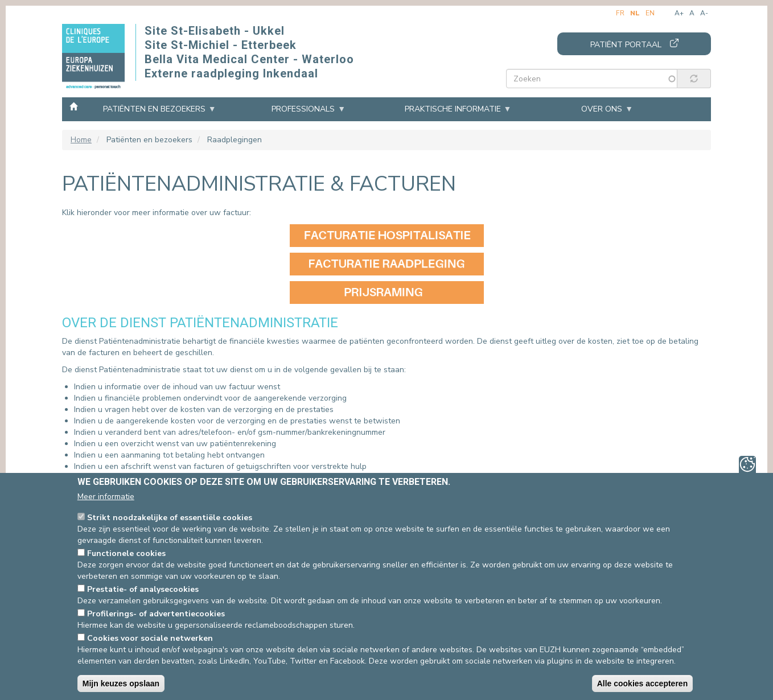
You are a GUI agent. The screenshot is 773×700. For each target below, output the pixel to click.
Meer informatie (106, 497)
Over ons (602, 109)
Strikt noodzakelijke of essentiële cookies (170, 518)
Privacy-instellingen (747, 464)
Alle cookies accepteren (643, 683)
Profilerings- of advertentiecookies (156, 614)
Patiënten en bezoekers (154, 109)
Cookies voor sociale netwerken (150, 638)
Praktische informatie (453, 109)
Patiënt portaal (626, 45)
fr (620, 13)
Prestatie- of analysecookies (143, 589)
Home (73, 106)
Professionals (303, 109)
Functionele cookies (126, 553)
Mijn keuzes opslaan (121, 683)
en (650, 13)
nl (635, 13)
